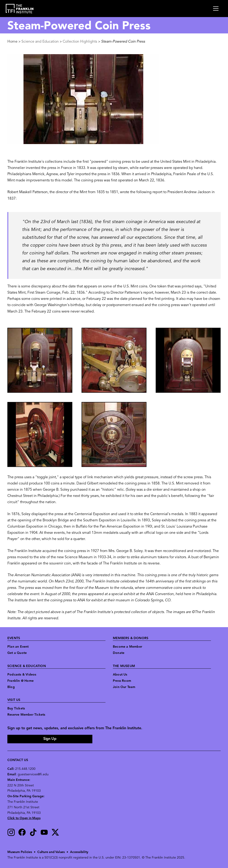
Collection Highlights (80, 42)
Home (12, 42)
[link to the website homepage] (20, 9)
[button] (40, 360)
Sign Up (50, 739)
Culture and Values (51, 852)
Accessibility (79, 852)
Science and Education (40, 42)
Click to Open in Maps (24, 818)
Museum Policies (20, 852)
